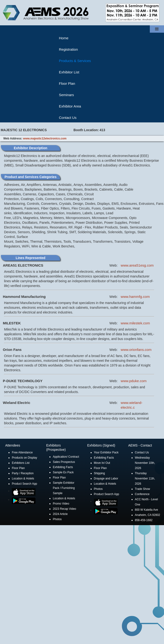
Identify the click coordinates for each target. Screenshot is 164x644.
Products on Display (24, 458)
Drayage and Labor (106, 479)
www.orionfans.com (136, 350)
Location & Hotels (23, 479)
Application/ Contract (66, 457)
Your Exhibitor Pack (106, 452)
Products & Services (75, 61)
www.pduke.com (134, 381)
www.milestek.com (135, 323)
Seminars (66, 95)
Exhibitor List (69, 72)
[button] (157, 29)
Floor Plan (67, 83)
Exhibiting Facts (63, 467)
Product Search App (24, 484)
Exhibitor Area (70, 106)
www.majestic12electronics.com (45, 139)
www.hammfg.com (135, 297)
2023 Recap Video (64, 509)
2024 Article (60, 514)
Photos (57, 519)
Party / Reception (23, 473)
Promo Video (61, 504)
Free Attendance (22, 452)
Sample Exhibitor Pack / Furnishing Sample (64, 488)
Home (64, 38)
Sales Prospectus (64, 462)
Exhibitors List (21, 463)
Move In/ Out (102, 463)
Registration (68, 49)
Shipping (100, 473)
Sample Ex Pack (63, 472)
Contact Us (68, 118)
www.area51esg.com (137, 265)
